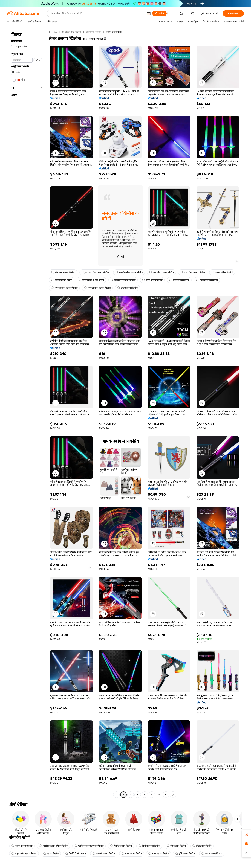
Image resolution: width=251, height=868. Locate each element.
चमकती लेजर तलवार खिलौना (64, 288)
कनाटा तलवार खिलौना (22, 846)
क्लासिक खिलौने (94, 32)
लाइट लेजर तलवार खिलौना (161, 272)
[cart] (193, 14)
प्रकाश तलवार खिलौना (212, 854)
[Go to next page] (173, 795)
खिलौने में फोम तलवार (76, 854)
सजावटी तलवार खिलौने (207, 280)
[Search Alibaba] (97, 13)
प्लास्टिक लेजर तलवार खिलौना (95, 272)
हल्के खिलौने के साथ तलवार (91, 280)
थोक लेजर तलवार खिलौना (63, 272)
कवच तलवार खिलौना (132, 854)
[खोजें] (159, 13)
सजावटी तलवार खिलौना (104, 854)
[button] (149, 13)
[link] (246, 834)
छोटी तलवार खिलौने (202, 846)
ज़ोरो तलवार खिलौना (185, 854)
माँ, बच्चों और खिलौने (72, 32)
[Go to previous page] (116, 795)
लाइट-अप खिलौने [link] (114, 32)
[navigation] (27, 414)
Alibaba (53, 32)
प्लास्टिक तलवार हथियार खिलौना (54, 846)
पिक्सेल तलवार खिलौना (121, 846)
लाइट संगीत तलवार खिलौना (24, 854)
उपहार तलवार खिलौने (127, 288)
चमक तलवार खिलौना (152, 280)
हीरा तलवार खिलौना (176, 846)
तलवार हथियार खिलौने (222, 272)
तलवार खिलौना (51, 854)
